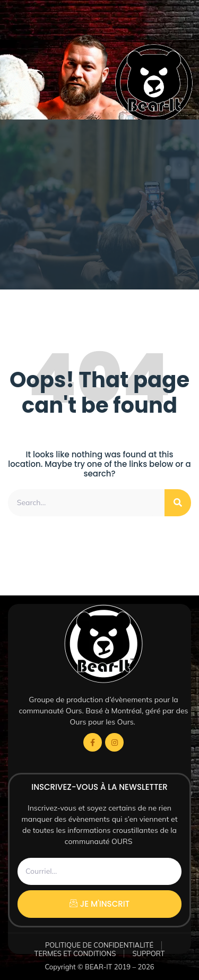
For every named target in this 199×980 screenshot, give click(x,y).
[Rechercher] (178, 503)
